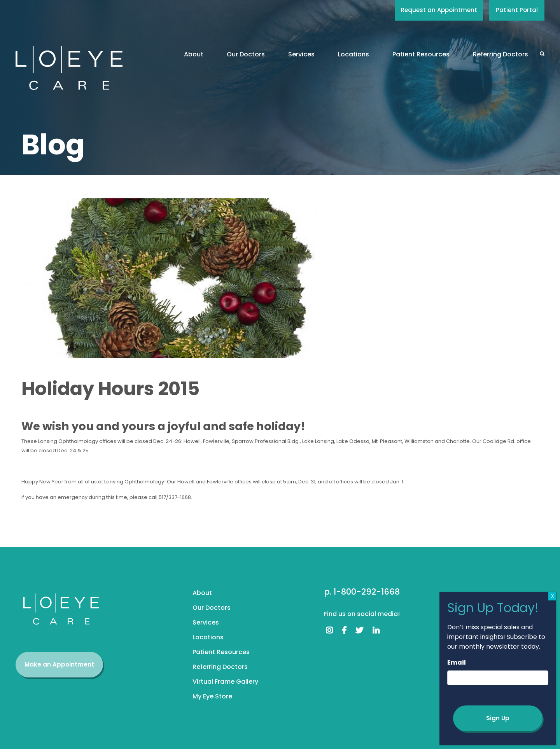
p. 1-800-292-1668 (362, 592)
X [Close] (552, 596)
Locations (353, 54)
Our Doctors (246, 54)
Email (457, 662)
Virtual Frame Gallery (225, 682)
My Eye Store (212, 696)
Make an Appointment (59, 664)
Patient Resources (421, 54)
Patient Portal (517, 10)
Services (301, 54)
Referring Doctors (500, 54)
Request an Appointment (439, 10)
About (194, 54)
